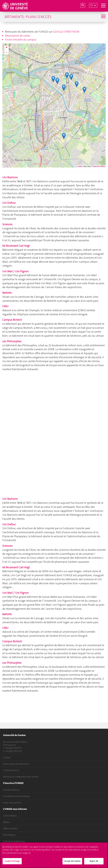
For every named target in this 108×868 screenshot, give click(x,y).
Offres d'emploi (10, 828)
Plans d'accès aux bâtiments (16, 764)
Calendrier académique (14, 841)
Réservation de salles (18, 36)
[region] (54, 855)
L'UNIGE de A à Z (11, 770)
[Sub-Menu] (103, 17)
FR (92, 5)
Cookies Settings (12, 861)
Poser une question (12, 803)
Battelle (7, 293)
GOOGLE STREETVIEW (66, 32)
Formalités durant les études (16, 796)
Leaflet (80, 166)
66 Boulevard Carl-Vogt (16, 246)
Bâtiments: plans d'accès (28, 17)
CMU (5, 306)
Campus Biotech (12, 320)
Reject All (94, 861)
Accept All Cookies (72, 861)
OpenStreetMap (99, 166)
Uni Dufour (9, 203)
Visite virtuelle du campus (21, 40)
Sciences (7, 224)
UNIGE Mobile (10, 816)
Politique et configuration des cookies (21, 777)
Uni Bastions (10, 177)
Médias (6, 822)
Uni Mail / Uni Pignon (15, 271)
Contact (7, 758)
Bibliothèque (9, 835)
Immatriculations (11, 790)
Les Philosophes (12, 341)
